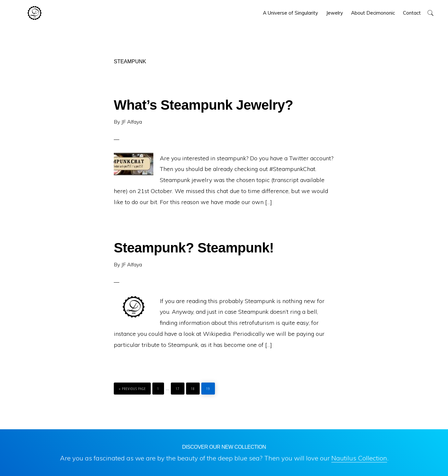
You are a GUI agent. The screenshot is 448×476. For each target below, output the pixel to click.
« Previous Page (132, 387)
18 (195, 387)
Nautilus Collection (359, 458)
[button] (430, 13)
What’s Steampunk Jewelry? (203, 105)
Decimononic (35, 13)
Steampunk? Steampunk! (194, 248)
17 (179, 387)
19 (210, 387)
